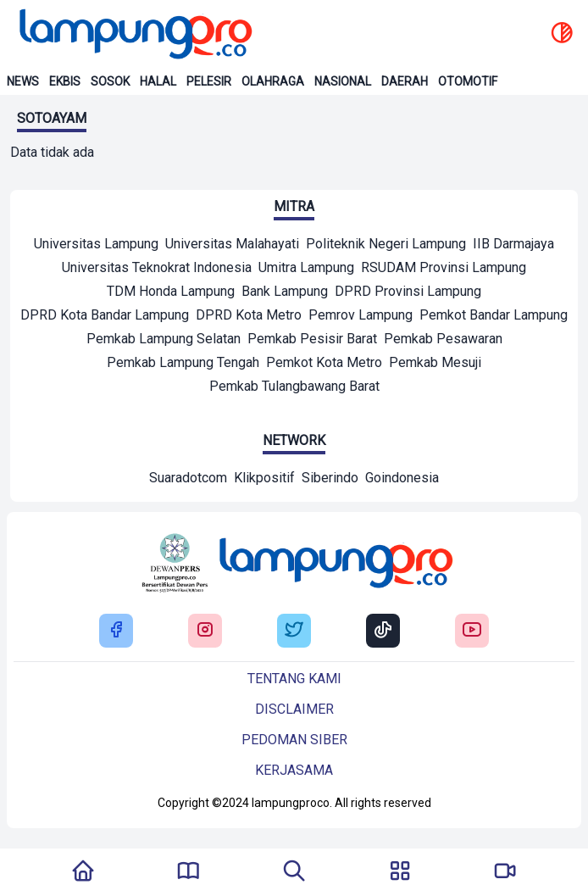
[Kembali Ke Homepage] (83, 872)
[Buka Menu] (400, 872)
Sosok (110, 81)
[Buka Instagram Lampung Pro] (205, 631)
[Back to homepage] (134, 34)
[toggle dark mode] (562, 34)
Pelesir (209, 81)
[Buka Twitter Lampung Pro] (294, 631)
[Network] (188, 480)
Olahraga (273, 81)
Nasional (343, 81)
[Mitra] (96, 246)
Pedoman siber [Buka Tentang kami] (294, 740)
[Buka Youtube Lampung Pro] (472, 631)
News (23, 81)
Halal (158, 81)
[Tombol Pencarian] (294, 872)
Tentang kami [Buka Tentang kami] (294, 679)
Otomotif (468, 81)
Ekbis (65, 81)
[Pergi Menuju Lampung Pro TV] (505, 872)
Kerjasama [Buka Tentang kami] (294, 770)
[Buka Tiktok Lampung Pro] (383, 631)
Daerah (405, 81)
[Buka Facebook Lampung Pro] (116, 631)
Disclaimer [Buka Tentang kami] (294, 709)
